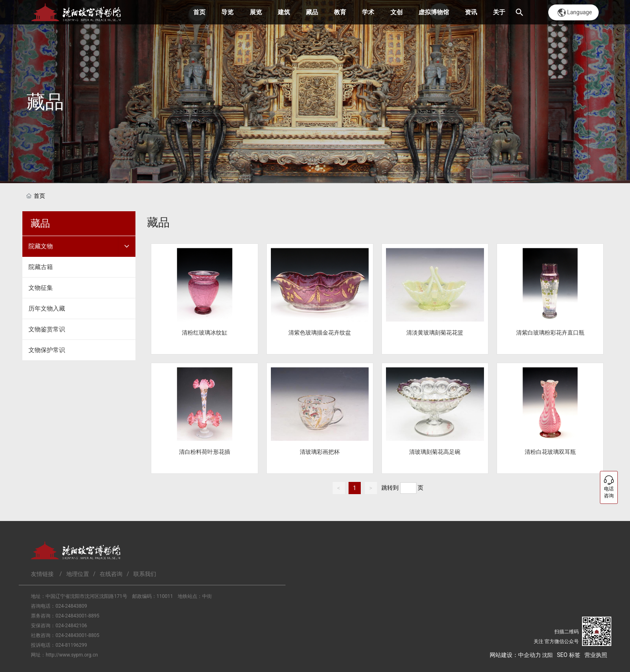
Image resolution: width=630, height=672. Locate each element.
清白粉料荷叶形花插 (205, 452)
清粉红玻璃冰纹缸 (205, 333)
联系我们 (145, 574)
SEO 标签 (568, 655)
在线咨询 (111, 574)
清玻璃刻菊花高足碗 (435, 452)
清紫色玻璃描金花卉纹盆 (320, 333)
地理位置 (78, 574)
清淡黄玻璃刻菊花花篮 (435, 333)
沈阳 (547, 655)
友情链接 (42, 574)
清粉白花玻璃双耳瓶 (550, 452)
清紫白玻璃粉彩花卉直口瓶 (550, 333)
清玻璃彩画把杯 (320, 452)
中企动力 (530, 655)
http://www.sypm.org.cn (72, 655)
